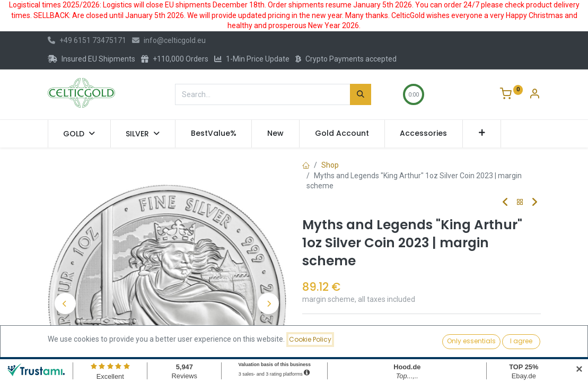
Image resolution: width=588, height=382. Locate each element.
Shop (330, 165)
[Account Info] (534, 95)
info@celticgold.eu (169, 40)
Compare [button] (326, 331)
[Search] (361, 94)
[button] (482, 134)
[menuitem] (214, 134)
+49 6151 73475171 (87, 40)
